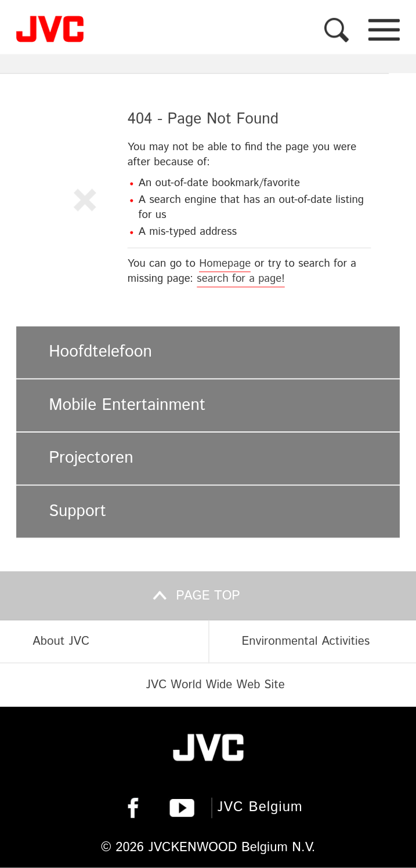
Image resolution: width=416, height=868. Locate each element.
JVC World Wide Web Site (215, 685)
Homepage (225, 264)
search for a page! (241, 279)
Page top (208, 595)
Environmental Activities (305, 642)
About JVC (61, 642)
